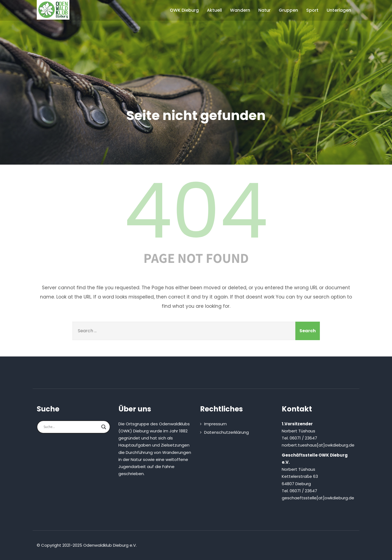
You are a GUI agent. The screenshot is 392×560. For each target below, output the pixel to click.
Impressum (215, 424)
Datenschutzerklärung (226, 432)
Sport (312, 10)
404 (196, 211)
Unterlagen (339, 10)
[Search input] (71, 427)
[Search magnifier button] (104, 427)
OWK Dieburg (184, 10)
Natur (264, 10)
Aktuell (214, 10)
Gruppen (288, 10)
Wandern (240, 10)
